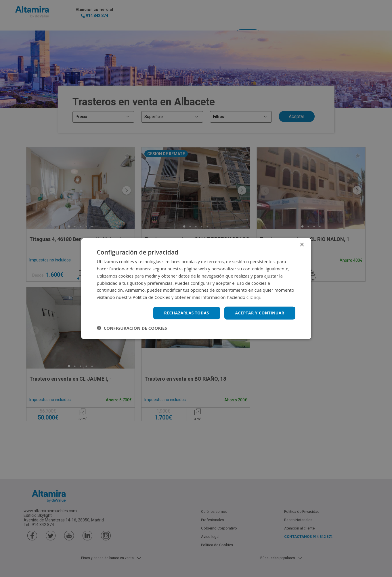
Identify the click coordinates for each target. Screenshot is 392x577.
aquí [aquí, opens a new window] (258, 297)
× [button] (302, 245)
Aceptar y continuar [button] (260, 313)
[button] (132, 328)
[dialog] (196, 288)
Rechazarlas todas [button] (187, 313)
